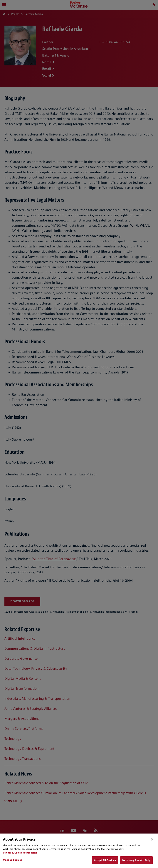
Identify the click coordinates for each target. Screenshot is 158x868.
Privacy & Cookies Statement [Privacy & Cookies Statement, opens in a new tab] (20, 853)
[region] (79, 851)
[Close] (152, 839)
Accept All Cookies (105, 860)
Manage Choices (12, 860)
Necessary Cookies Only (136, 860)
